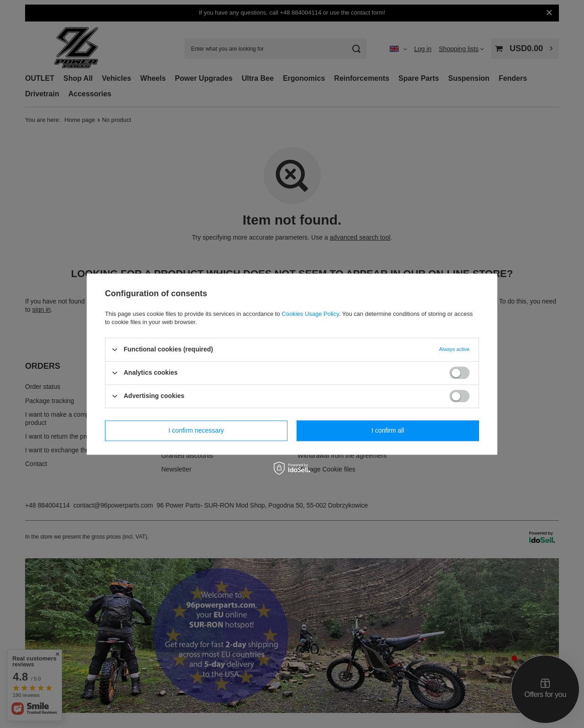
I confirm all (388, 430)
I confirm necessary (196, 430)
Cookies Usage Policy (310, 314)
